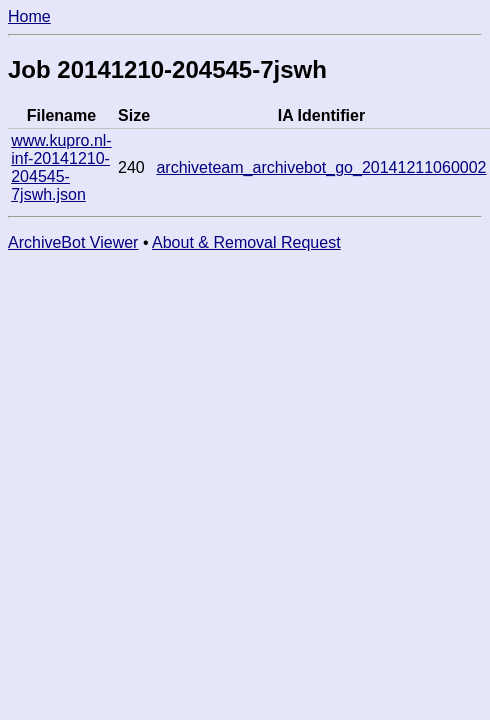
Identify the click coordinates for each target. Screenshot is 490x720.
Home (29, 16)
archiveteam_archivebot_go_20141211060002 (321, 167)
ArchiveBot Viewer (73, 242)
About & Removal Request (246, 242)
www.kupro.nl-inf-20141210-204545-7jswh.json (61, 167)
